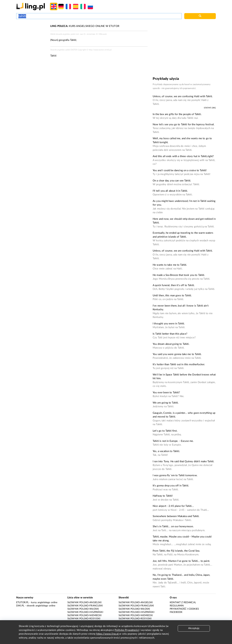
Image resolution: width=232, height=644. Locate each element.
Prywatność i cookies (184, 609)
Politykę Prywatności (127, 630)
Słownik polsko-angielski (85, 602)
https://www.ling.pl (108, 634)
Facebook (176, 612)
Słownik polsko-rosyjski (84, 619)
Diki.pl (20, 606)
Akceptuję (194, 628)
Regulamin (177, 606)
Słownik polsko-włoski (83, 609)
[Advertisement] (32, 37)
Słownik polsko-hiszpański (85, 612)
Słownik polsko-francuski (85, 606)
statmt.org (210, 108)
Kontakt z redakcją (183, 602)
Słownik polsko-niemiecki (85, 615)
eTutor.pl (22, 602)
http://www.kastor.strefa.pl (100, 50)
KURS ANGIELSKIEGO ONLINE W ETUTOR (85, 26)
